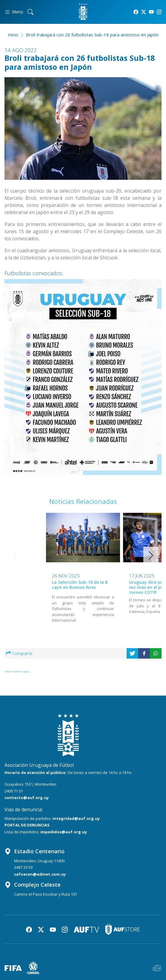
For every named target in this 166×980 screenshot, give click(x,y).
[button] (151, 555)
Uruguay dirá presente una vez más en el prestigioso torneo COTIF (119, 587)
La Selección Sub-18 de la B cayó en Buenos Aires (41, 585)
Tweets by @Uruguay (17, 671)
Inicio (13, 35)
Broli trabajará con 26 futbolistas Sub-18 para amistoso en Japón (92, 35)
